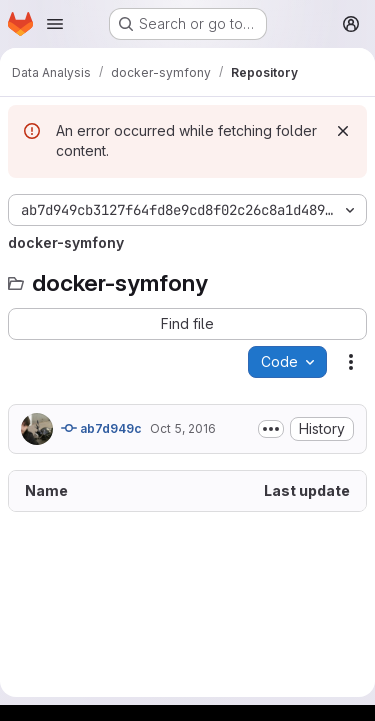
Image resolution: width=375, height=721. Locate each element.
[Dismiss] (343, 131)
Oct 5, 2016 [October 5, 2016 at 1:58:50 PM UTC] (183, 428)
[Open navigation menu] (55, 24)
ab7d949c (101, 428)
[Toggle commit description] (271, 429)
